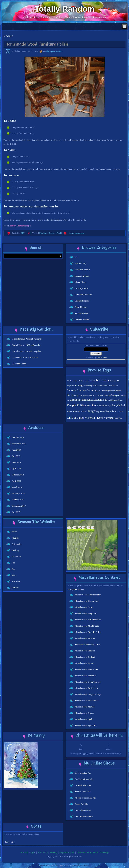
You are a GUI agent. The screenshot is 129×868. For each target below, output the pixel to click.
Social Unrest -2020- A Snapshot (27, 351)
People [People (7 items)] (71, 405)
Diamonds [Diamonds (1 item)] (118, 391)
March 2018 (17, 487)
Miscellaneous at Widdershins (88, 620)
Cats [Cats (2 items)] (79, 390)
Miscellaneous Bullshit (85, 657)
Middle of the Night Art (85, 798)
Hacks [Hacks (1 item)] (123, 395)
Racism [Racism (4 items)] (96, 405)
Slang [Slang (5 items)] (90, 411)
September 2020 (19, 444)
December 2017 (19, 506)
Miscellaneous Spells (84, 719)
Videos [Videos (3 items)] (99, 418)
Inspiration (16, 556)
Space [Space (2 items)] (108, 411)
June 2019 (16, 462)
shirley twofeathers (76, 589)
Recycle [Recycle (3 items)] (116, 405)
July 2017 (16, 512)
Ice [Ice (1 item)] (68, 400)
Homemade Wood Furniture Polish (37, 44)
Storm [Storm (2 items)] (114, 411)
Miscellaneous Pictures (85, 638)
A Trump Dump (19, 364)
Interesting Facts (82, 276)
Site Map (16, 581)
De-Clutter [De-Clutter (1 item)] (102, 391)
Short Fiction (80, 307)
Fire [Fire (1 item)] (94, 395)
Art (13, 563)
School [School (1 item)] (69, 411)
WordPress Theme (67, 865)
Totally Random (64, 9)
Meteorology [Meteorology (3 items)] (100, 400)
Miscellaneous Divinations (86, 669)
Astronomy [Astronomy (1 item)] (88, 386)
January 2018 (18, 500)
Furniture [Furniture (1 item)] (100, 395)
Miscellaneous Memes (85, 707)
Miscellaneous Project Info (87, 688)
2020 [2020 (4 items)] (92, 380)
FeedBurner (102, 357)
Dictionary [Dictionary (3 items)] (72, 395)
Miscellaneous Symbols (85, 725)
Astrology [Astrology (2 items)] (79, 386)
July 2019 (16, 456)
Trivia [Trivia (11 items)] (72, 417)
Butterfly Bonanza (83, 810)
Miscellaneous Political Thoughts (27, 339)
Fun (13, 569)
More (14, 575)
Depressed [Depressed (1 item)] (110, 391)
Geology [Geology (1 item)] (107, 395)
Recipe (52, 233)
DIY (23, 233)
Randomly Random (83, 295)
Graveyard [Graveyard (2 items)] (115, 395)
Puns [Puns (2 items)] (89, 406)
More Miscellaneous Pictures (88, 644)
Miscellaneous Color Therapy (88, 682)
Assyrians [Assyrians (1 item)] (70, 386)
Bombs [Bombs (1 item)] (100, 386)
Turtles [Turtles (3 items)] (81, 418)
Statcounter (9, 842)
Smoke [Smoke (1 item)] (102, 411)
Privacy (15, 588)
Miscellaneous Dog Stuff (86, 613)
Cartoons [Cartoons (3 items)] (71, 390)
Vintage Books (81, 313)
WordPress (52, 865)
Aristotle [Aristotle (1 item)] (113, 381)
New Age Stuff (81, 288)
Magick (15, 538)
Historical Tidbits (82, 270)
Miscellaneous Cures (84, 607)
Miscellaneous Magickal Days (88, 694)
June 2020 (16, 450)
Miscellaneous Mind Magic (87, 626)
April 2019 (17, 468)
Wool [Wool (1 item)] (121, 418)
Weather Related (82, 319)
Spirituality (17, 544)
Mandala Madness (83, 792)
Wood (58, 233)
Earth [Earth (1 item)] (85, 395)
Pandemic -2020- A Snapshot (25, 357)
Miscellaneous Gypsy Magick (88, 595)
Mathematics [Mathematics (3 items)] (86, 400)
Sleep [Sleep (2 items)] (97, 411)
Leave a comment (76, 233)
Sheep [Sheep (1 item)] (74, 411)
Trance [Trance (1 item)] (120, 411)
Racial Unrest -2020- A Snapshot (27, 345)
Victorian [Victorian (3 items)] (90, 418)
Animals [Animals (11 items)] (102, 380)
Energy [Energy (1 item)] (90, 395)
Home (14, 532)
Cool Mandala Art (83, 773)
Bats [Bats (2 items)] (95, 386)
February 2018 (18, 493)
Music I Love (81, 282)
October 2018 (18, 475)
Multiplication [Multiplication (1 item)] (113, 400)
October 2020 (18, 437)
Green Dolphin (81, 804)
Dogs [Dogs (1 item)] (81, 395)
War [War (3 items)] (105, 418)
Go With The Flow (83, 785)
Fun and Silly (81, 263)
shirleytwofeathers (54, 51)
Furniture (43, 233)
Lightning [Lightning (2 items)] (74, 400)
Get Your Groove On (84, 779)
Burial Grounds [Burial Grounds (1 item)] (109, 386)
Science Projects (82, 301)
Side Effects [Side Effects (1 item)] (82, 411)
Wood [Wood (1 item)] (116, 418)
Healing (15, 550)
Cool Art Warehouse (84, 816)
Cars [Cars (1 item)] (116, 386)
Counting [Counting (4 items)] (92, 390)
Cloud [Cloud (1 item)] (84, 391)
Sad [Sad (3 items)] (123, 405)
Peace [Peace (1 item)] (121, 400)
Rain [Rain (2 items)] (103, 406)
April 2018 (17, 481)
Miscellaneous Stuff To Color (88, 632)
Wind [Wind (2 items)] (111, 418)
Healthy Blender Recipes (20, 226)
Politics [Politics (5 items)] (82, 405)
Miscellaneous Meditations (87, 701)
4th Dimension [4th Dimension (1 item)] (72, 381)
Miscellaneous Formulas (85, 676)
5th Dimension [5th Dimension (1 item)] (83, 381)
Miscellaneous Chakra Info (87, 601)
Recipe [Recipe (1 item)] (109, 406)
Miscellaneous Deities (84, 663)
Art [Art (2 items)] (118, 381)
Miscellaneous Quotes (84, 713)
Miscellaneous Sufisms (85, 651)
